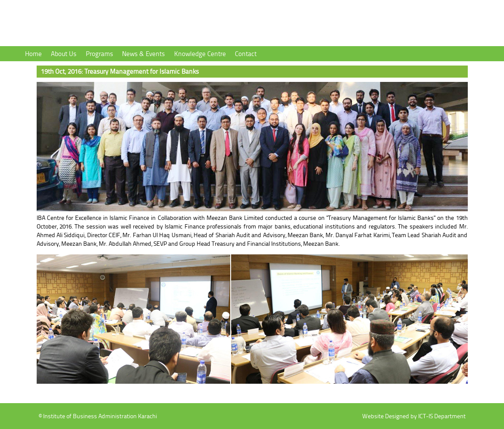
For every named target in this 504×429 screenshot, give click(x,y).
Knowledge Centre (200, 54)
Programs (99, 54)
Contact (246, 54)
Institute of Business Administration (129, 24)
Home (33, 54)
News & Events (143, 54)
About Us (64, 54)
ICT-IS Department (442, 416)
